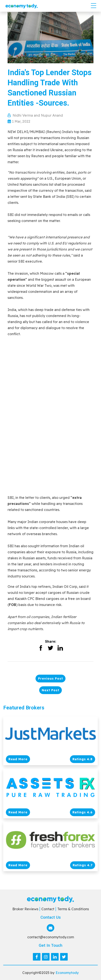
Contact (48, 909)
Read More (18, 759)
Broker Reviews (25, 909)
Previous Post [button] (50, 679)
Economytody (67, 973)
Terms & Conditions (73, 909)
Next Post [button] (50, 690)
